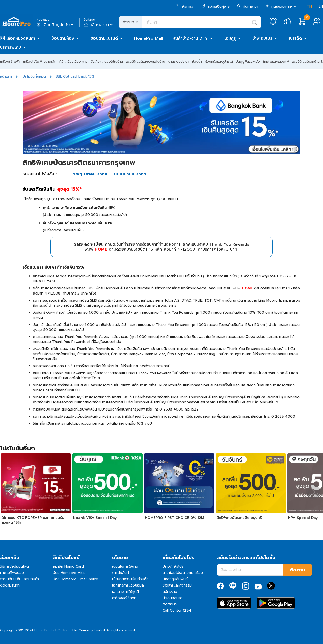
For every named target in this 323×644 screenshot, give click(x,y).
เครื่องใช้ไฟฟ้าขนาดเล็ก (40, 61)
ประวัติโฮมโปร (173, 566)
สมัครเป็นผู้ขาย (216, 6)
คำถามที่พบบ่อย (12, 573)
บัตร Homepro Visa (69, 573)
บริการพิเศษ (11, 47)
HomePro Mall (149, 38)
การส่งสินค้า (121, 573)
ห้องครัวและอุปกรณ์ (219, 61)
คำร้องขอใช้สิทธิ (124, 598)
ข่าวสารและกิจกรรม (177, 585)
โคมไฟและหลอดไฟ (276, 61)
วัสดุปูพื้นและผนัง (248, 61)
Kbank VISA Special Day (95, 518)
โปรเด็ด (295, 38)
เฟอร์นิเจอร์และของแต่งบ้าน (145, 61)
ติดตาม (297, 570)
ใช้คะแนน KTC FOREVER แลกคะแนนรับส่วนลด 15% (33, 520)
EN (321, 6)
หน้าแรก (6, 77)
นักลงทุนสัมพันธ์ (175, 579)
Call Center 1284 (177, 611)
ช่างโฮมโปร (262, 38)
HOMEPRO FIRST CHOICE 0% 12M (174, 518)
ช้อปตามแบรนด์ (104, 38)
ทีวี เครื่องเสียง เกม (73, 61)
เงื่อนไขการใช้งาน (125, 566)
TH (309, 6)
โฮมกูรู (230, 38)
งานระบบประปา (179, 61)
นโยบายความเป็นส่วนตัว (130, 579)
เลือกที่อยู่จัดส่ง (56, 25)
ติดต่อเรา (170, 604)
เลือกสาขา (99, 25)
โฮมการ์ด (184, 6)
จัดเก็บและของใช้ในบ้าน (107, 61)
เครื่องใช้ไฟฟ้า (10, 61)
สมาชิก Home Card (68, 566)
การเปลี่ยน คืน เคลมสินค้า (19, 579)
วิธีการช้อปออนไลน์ (14, 566)
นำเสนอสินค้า (172, 598)
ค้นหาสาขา (248, 6)
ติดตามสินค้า (10, 585)
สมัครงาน (170, 592)
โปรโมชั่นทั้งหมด (34, 77)
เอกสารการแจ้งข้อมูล (128, 585)
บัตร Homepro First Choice (75, 579)
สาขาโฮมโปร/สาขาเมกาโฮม (183, 573)
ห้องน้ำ (197, 61)
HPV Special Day (303, 518)
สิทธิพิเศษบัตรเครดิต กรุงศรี (239, 518)
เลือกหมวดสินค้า (21, 38)
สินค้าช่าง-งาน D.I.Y (191, 38)
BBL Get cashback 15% (75, 77)
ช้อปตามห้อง (63, 38)
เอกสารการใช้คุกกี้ (125, 592)
